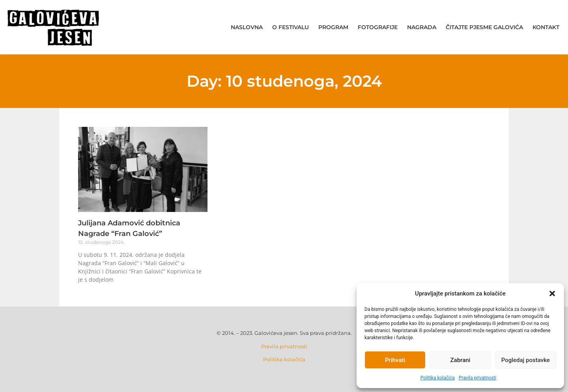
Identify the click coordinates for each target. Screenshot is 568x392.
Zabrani (461, 360)
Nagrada (422, 27)
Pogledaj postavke (526, 360)
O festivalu (291, 27)
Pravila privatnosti (477, 378)
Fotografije (378, 27)
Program (333, 27)
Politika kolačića (438, 378)
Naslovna (247, 27)
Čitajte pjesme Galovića (484, 27)
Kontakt (546, 27)
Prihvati (395, 360)
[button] (552, 294)
